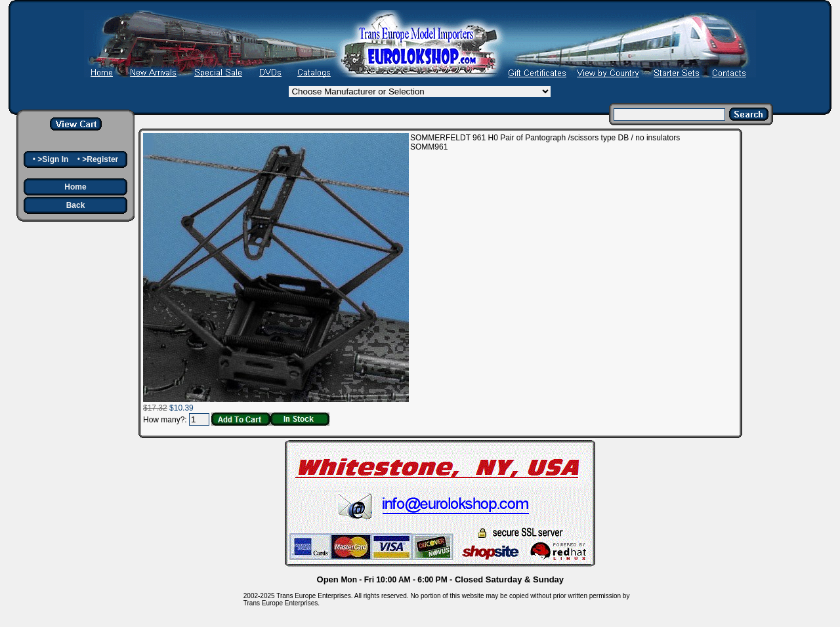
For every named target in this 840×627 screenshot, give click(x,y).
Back (76, 205)
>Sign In (53, 159)
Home (75, 187)
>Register (100, 159)
